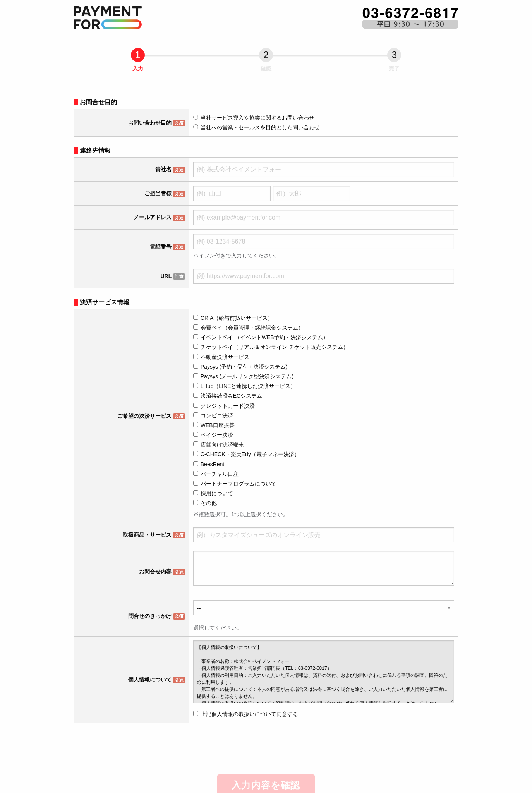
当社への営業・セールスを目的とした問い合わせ (257, 127)
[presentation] (267, 750)
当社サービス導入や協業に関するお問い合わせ (254, 118)
